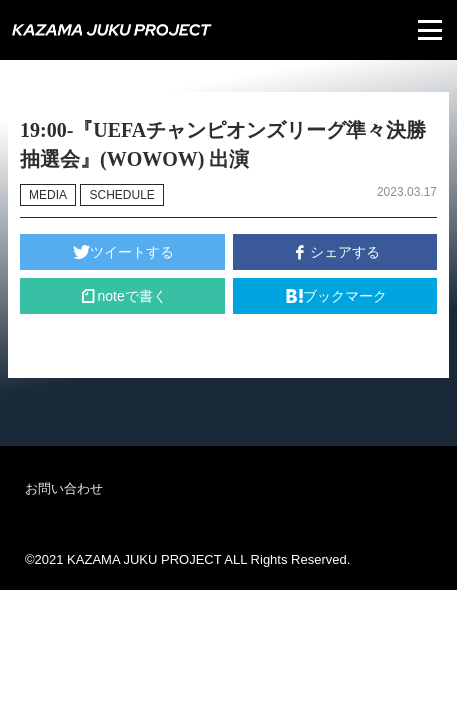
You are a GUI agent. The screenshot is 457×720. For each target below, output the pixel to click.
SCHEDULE (121, 195)
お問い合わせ (64, 488)
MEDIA (48, 195)
